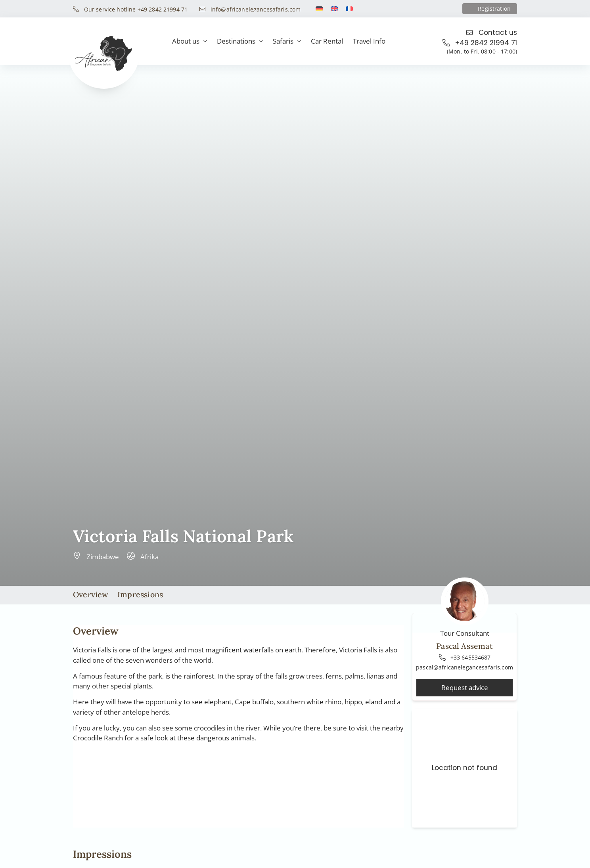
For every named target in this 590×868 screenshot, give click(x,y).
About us (190, 41)
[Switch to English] (334, 9)
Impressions (140, 594)
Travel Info (369, 41)
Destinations (240, 41)
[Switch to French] (349, 9)
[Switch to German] (319, 9)
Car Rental (327, 41)
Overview (91, 594)
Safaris (287, 41)
